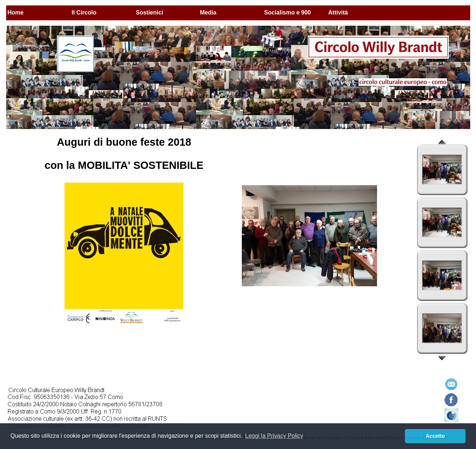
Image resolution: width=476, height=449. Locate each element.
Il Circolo (84, 13)
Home (16, 13)
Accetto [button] (435, 436)
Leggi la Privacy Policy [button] (274, 436)
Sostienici (150, 13)
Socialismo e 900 (288, 13)
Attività (338, 13)
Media (208, 13)
